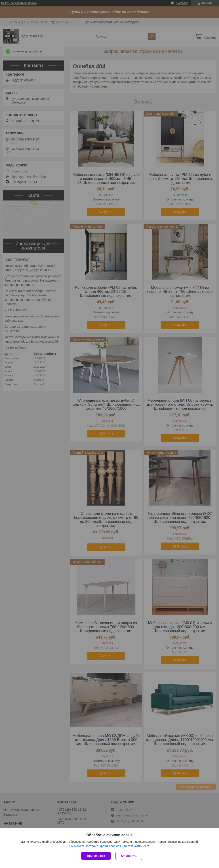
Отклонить (129, 856)
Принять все (96, 856)
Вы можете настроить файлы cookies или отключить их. (108, 846)
